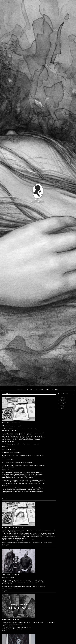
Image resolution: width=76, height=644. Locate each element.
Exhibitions (39, 389)
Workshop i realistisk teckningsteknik (13, 527)
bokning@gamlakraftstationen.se (22, 465)
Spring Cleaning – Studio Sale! (11, 619)
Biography (56, 389)
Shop (48, 389)
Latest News (29, 389)
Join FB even (5, 629)
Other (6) (62, 404)
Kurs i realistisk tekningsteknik (11, 423)
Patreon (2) (62, 405)
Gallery (20, 389)
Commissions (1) (64, 397)
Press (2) (62, 407)
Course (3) (62, 399)
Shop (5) (62, 409)
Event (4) (62, 400)
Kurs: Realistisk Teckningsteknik (11, 575)
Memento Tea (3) (64, 402)
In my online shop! (10, 626)
